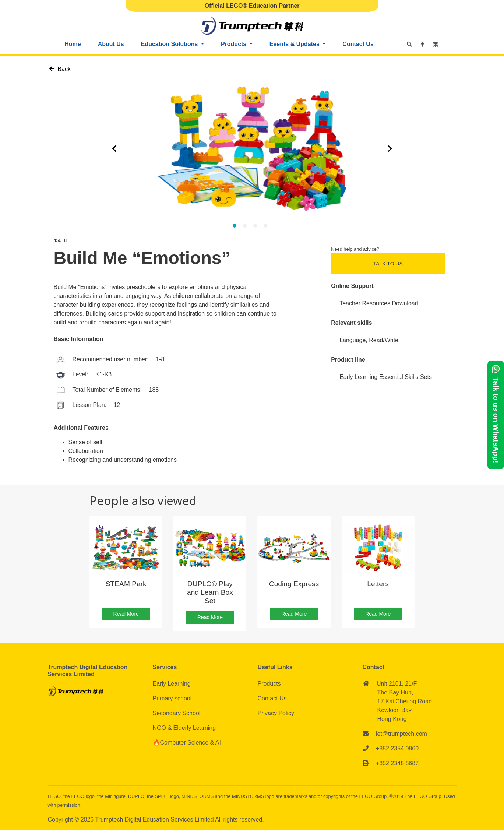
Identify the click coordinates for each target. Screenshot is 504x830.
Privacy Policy (276, 713)
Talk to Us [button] (388, 264)
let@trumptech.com (401, 734)
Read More (126, 614)
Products (269, 684)
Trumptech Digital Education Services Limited (155, 820)
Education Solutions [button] (170, 44)
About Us (111, 44)
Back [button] (60, 69)
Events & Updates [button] (295, 44)
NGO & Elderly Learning (184, 728)
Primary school (172, 698)
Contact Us (358, 44)
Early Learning (172, 684)
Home (73, 44)
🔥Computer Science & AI (187, 743)
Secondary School (177, 713)
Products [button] (235, 44)
